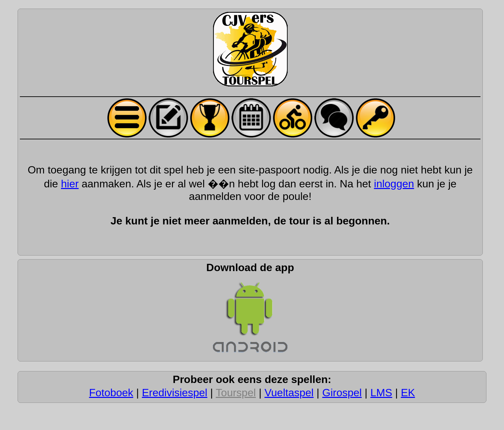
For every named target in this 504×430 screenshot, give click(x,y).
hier (70, 184)
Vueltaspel (289, 393)
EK (408, 393)
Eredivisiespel (174, 393)
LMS (381, 393)
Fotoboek (111, 393)
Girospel (342, 393)
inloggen (394, 184)
